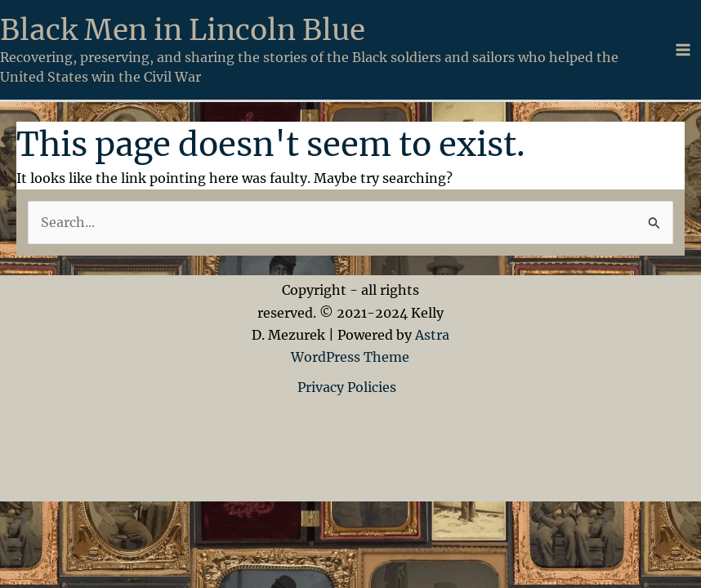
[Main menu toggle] (683, 50)
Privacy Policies (350, 387)
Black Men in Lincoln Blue (183, 30)
